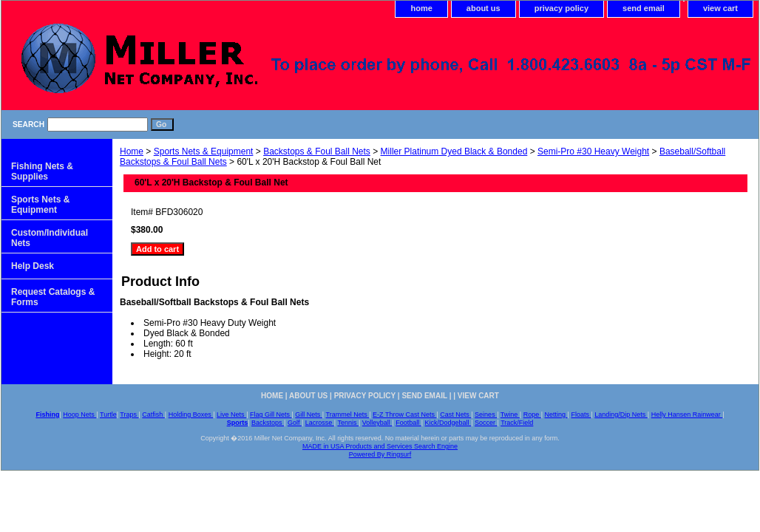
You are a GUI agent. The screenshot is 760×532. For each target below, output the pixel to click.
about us (484, 8)
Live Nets (231, 415)
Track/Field (517, 423)
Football (408, 423)
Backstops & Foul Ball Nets (317, 151)
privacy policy (561, 8)
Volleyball (377, 423)
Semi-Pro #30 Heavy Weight (593, 151)
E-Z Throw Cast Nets (404, 415)
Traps (129, 415)
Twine (510, 415)
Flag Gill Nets (271, 415)
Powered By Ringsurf (380, 454)
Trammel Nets (348, 415)
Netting (556, 415)
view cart (720, 8)
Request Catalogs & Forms (53, 297)
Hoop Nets (79, 415)
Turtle (108, 415)
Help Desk (33, 266)
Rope (532, 415)
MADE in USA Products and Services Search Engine (380, 446)
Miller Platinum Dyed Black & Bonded (454, 151)
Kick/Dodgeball (448, 423)
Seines (486, 415)
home (421, 8)
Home (132, 151)
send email (644, 8)
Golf (295, 423)
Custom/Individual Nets (50, 238)
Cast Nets (455, 415)
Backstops (268, 423)
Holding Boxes (191, 415)
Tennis (348, 423)
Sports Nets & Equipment (204, 151)
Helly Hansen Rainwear (687, 415)
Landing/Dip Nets (621, 415)
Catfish (153, 415)
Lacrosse (320, 423)
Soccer (486, 423)
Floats (581, 415)
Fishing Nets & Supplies (42, 171)
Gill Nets (309, 415)
